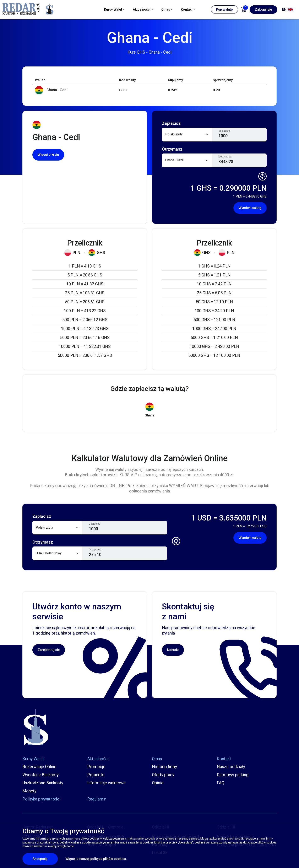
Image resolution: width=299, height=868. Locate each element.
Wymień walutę (250, 208)
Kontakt (173, 650)
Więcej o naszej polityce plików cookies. (96, 859)
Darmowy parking (233, 775)
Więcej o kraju (48, 155)
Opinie (158, 783)
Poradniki (96, 775)
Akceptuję (45, 859)
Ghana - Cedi (51, 90)
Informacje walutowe (106, 783)
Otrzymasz (225, 157)
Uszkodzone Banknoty (43, 783)
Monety (29, 791)
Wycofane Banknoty (40, 775)
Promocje (96, 767)
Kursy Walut (33, 759)
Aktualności (98, 759)
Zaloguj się (263, 9)
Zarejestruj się (49, 650)
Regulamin (97, 799)
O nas (157, 759)
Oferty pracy (163, 775)
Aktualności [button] (142, 9)
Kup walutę (224, 9)
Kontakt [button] (187, 9)
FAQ (221, 783)
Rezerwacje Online (39, 767)
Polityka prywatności (41, 799)
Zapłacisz (224, 131)
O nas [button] (166, 9)
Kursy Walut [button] (113, 9)
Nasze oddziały (231, 767)
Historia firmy (164, 767)
